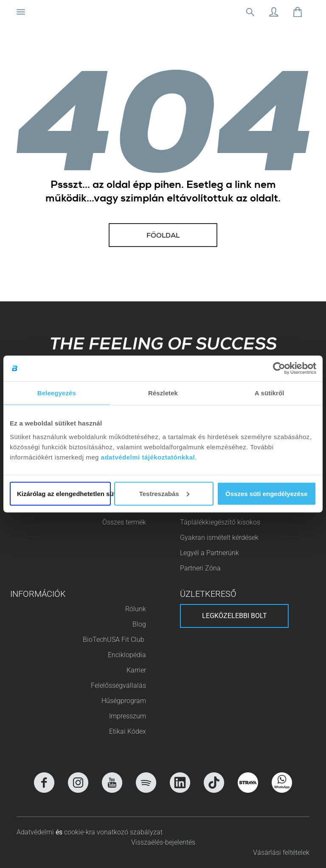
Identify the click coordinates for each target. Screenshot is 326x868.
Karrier (136, 670)
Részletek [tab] (163, 393)
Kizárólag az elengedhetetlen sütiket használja (64, 493)
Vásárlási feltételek (281, 852)
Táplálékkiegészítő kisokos (220, 522)
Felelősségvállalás (118, 685)
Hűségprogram (124, 701)
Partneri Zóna (200, 568)
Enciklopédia (127, 655)
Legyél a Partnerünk (209, 553)
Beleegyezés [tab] (57, 393)
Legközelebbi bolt (235, 616)
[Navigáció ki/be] (21, 12)
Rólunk (136, 609)
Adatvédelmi (36, 832)
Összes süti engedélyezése (266, 493)
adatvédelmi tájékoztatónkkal (148, 457)
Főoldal (163, 236)
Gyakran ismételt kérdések (219, 538)
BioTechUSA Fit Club (114, 640)
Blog (139, 624)
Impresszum (128, 716)
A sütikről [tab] (270, 393)
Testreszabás (164, 493)
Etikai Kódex (128, 731)
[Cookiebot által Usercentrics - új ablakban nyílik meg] (279, 369)
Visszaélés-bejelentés (163, 842)
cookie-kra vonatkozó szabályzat (113, 832)
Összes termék (124, 522)
